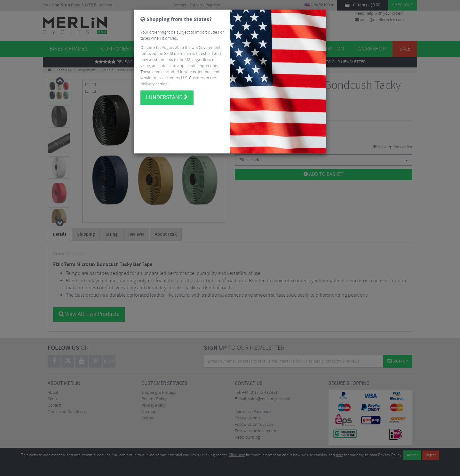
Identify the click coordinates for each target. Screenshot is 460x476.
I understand (167, 92)
